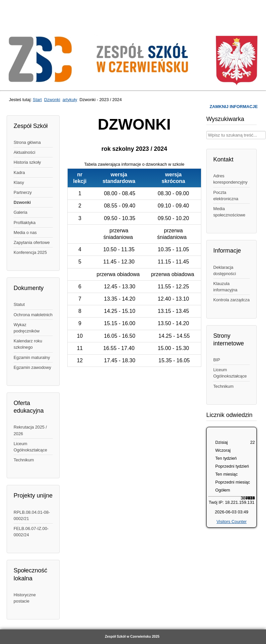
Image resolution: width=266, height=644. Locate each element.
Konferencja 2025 (30, 252)
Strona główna (27, 142)
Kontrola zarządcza (232, 300)
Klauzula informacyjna (225, 287)
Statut (19, 304)
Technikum (24, 460)
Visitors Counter (232, 522)
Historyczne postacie (25, 598)
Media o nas (25, 233)
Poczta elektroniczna (226, 196)
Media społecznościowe (229, 212)
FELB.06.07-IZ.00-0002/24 (31, 532)
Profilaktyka (25, 223)
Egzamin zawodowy (32, 367)
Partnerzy (23, 192)
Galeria (20, 212)
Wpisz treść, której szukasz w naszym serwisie (206, 131)
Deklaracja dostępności (225, 270)
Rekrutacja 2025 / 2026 (30, 430)
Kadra (19, 173)
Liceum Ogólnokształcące (30, 447)
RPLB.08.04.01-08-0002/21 (32, 515)
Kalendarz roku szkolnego (28, 344)
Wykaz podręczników (27, 328)
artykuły (70, 100)
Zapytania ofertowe (32, 242)
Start (37, 100)
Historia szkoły (27, 162)
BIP (217, 360)
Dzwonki (52, 100)
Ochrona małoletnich (33, 315)
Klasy (19, 182)
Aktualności (24, 152)
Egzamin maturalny (32, 357)
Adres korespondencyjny (230, 179)
